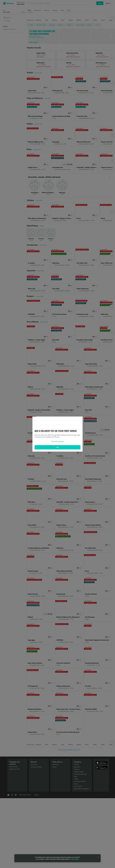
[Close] (98, 857)
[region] (57, 858)
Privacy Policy (75, 859)
